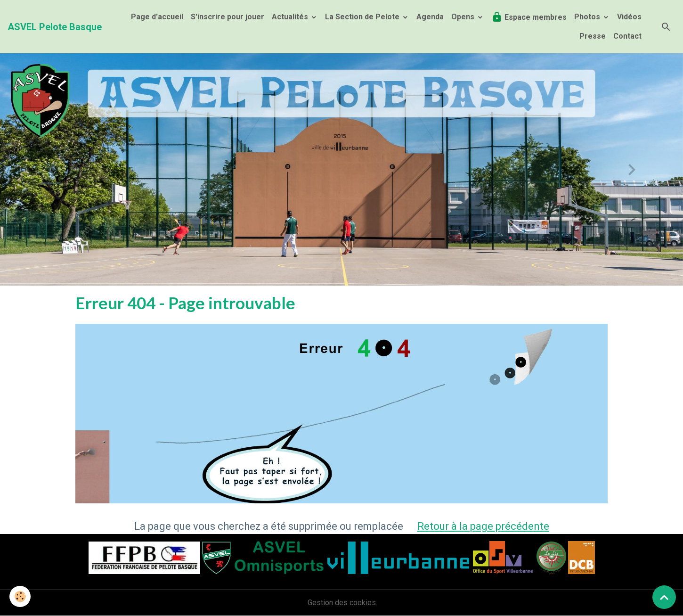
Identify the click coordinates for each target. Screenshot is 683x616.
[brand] (55, 27)
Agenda (430, 17)
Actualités (291, 17)
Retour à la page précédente (483, 526)
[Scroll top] (664, 597)
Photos (588, 17)
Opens (464, 17)
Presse (593, 36)
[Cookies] (20, 596)
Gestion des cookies (342, 603)
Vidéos (629, 17)
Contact (627, 36)
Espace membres (529, 17)
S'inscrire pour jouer (228, 17)
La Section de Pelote (363, 17)
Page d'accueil (157, 17)
